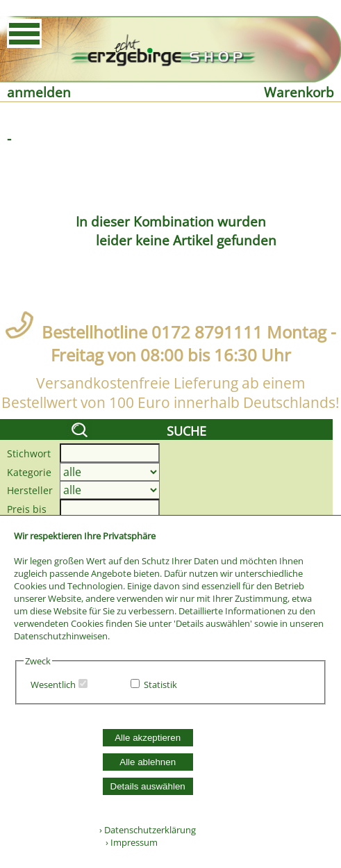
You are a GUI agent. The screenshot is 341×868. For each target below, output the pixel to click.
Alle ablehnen (148, 762)
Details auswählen (148, 786)
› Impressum (128, 842)
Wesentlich (53, 685)
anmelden (39, 92)
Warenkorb (299, 92)
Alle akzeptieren (148, 738)
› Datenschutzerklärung (148, 830)
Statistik (160, 685)
